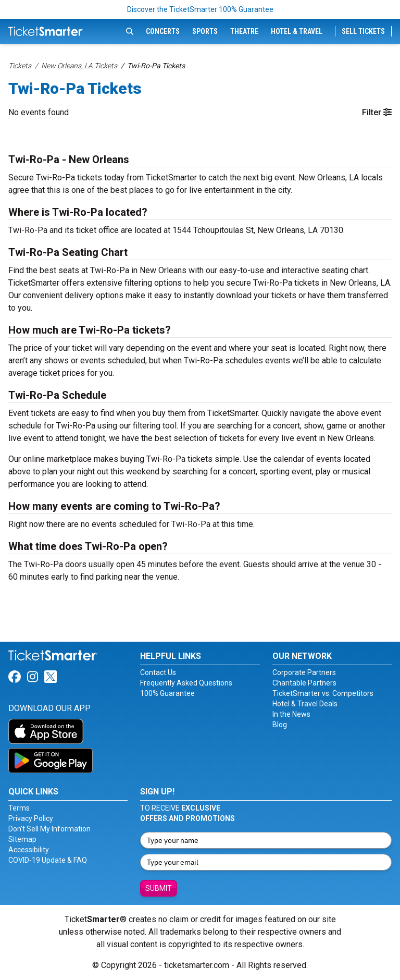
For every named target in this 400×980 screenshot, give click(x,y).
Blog (280, 725)
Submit (159, 888)
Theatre (244, 31)
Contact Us (158, 672)
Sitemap (22, 839)
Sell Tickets (363, 31)
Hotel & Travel (297, 31)
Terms (19, 808)
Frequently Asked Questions (186, 683)
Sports (205, 31)
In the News (291, 714)
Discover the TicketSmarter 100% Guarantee (200, 9)
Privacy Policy (31, 818)
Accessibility (29, 850)
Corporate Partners (304, 672)
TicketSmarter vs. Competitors (323, 693)
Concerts (163, 31)
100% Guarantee (167, 693)
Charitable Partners (304, 683)
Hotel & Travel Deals (305, 704)
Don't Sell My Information (49, 829)
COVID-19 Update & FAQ (48, 860)
